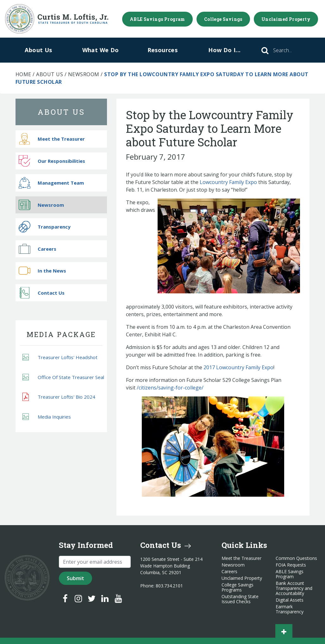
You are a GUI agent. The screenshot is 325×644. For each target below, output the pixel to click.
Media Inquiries (47, 417)
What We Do (101, 50)
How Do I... (224, 50)
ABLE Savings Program (157, 19)
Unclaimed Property (286, 19)
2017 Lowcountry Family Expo (238, 367)
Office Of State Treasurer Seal (63, 377)
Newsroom (84, 74)
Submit (75, 578)
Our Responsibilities (52, 161)
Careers (37, 249)
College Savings (223, 19)
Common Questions (296, 558)
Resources (163, 50)
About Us (38, 50)
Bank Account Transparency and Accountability (294, 588)
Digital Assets (290, 600)
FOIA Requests (291, 565)
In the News (42, 271)
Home (23, 74)
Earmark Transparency (290, 609)
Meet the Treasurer (52, 139)
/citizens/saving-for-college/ (170, 388)
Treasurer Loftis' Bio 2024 (59, 397)
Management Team (51, 183)
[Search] (291, 50)
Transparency (45, 227)
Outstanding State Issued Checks (240, 599)
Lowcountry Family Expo (228, 182)
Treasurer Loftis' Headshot (60, 357)
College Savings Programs (238, 587)
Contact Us (42, 293)
